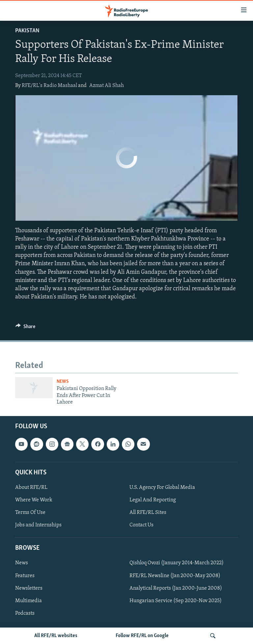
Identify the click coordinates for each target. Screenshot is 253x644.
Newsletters (29, 588)
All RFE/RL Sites (148, 513)
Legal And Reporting (153, 500)
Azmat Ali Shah (107, 86)
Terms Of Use (30, 513)
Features (25, 575)
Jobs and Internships (38, 525)
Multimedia (28, 601)
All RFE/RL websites (56, 636)
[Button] (25, 328)
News (63, 382)
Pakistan (27, 31)
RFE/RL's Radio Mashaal (49, 86)
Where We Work (34, 500)
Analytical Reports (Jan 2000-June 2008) (176, 588)
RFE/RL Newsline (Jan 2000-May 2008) (175, 575)
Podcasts (25, 613)
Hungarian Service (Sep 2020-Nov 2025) (176, 601)
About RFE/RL (31, 488)
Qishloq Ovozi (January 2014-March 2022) (177, 563)
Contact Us (141, 525)
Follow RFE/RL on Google (142, 636)
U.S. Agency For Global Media (162, 488)
